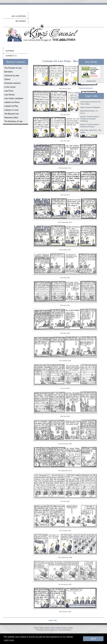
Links (52, 628)
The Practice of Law (13, 68)
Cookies (70, 628)
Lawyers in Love (11, 110)
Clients (7, 79)
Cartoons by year (12, 76)
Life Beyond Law (12, 114)
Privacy (64, 628)
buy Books (21, 21)
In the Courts (10, 87)
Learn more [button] (9, 640)
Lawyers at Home (12, 102)
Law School (9, 95)
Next (94, 81)
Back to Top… (53, 620)
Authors (42, 628)
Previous (90, 81)
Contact (58, 628)
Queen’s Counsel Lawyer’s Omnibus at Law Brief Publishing (90, 119)
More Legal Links (85, 136)
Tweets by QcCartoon (86, 88)
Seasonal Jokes (11, 118)
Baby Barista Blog (87, 111)
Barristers (8, 72)
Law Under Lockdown (14, 98)
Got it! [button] (93, 639)
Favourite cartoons (12, 83)
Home (36, 628)
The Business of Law (13, 121)
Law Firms (9, 91)
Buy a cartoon (19, 16)
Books (47, 628)
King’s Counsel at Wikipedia (90, 107)
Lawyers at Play (11, 106)
